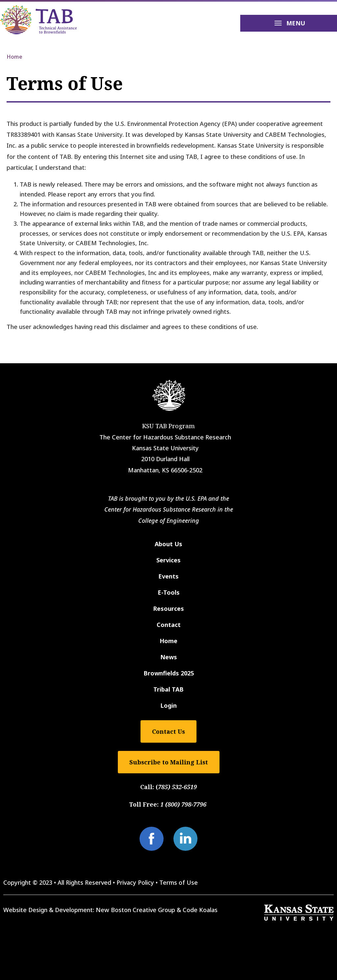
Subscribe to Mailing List (169, 762)
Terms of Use (179, 882)
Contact (169, 625)
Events (168, 576)
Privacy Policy (135, 882)
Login (168, 705)
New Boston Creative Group (135, 910)
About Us (168, 544)
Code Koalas (200, 910)
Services (168, 560)
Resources (168, 609)
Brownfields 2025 (169, 673)
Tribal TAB (168, 689)
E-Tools (169, 592)
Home (14, 57)
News (169, 657)
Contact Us (168, 731)
